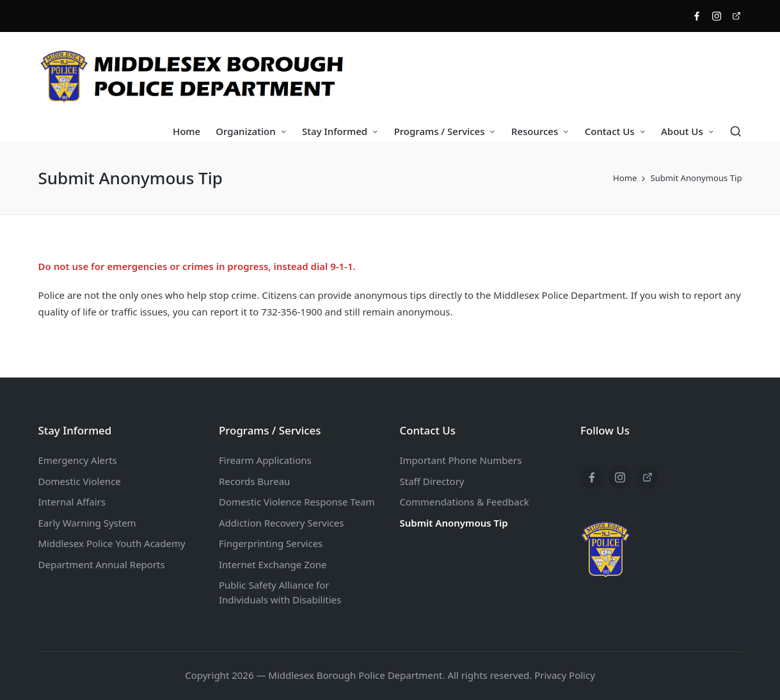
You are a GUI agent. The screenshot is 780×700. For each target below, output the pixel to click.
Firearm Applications (265, 460)
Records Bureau (254, 481)
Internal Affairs (72, 502)
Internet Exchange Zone (273, 564)
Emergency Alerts (78, 460)
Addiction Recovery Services (281, 523)
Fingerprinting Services (271, 543)
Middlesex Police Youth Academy (112, 543)
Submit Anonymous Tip (454, 523)
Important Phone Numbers (461, 460)
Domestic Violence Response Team (297, 502)
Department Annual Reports (102, 564)
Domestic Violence (80, 481)
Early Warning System (87, 523)
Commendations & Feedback (465, 502)
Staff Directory (432, 481)
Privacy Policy (565, 675)
